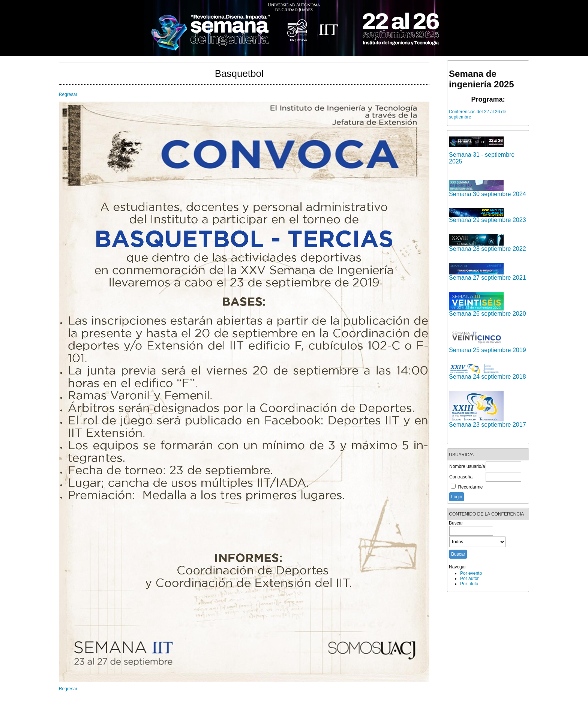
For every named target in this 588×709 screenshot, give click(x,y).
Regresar (68, 94)
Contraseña (461, 477)
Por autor (469, 579)
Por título (469, 584)
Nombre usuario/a (467, 466)
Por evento (471, 573)
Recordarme (470, 487)
